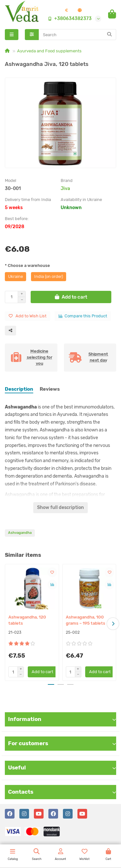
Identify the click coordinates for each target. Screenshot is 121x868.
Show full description (60, 508)
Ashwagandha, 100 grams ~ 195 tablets (86, 620)
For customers (62, 743)
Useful (62, 767)
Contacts (62, 792)
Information (62, 719)
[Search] (78, 35)
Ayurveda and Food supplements (49, 51)
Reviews (50, 389)
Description (19, 389)
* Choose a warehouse (27, 265)
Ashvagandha (20, 533)
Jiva (65, 189)
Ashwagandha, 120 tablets (27, 620)
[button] (113, 624)
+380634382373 (68, 19)
